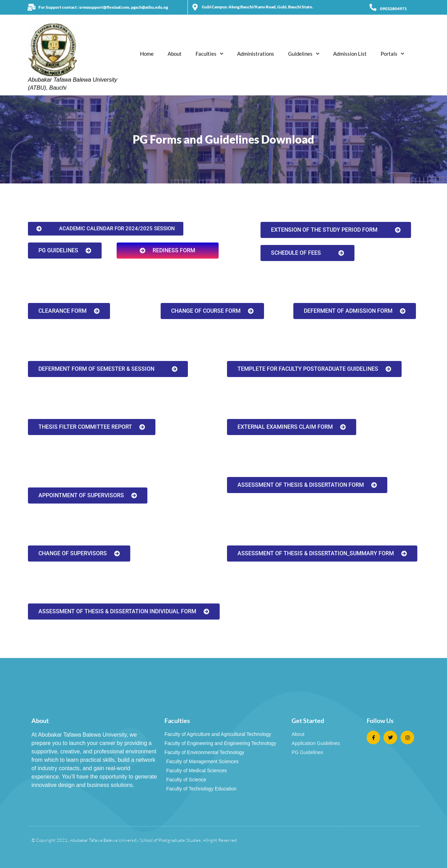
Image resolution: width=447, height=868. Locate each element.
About (175, 17)
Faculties (209, 17)
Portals (392, 17)
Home (147, 17)
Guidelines (304, 17)
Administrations (256, 17)
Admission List (350, 17)
